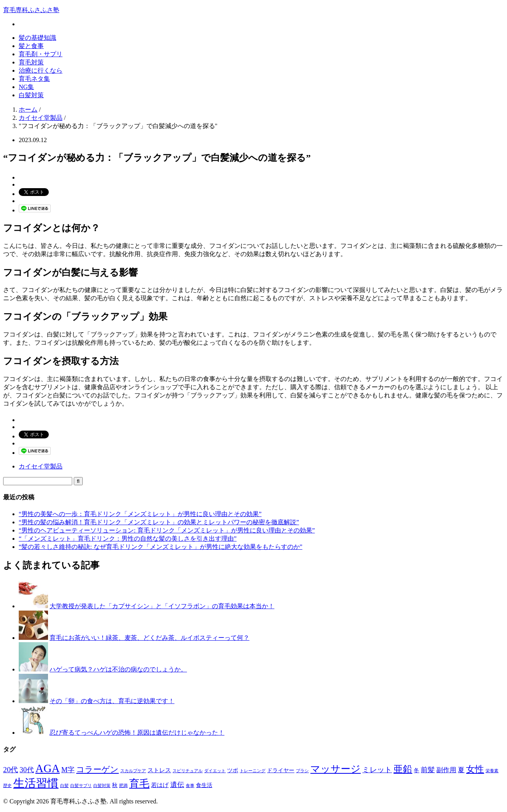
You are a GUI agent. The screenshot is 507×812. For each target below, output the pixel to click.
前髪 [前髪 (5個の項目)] (428, 770)
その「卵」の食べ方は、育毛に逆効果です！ (112, 701)
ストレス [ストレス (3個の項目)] (159, 770)
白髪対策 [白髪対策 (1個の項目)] (102, 786)
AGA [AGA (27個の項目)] (48, 768)
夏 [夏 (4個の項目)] (461, 770)
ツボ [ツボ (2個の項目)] (233, 770)
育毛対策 (31, 62)
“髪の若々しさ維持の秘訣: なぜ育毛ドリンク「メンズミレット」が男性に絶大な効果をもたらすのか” (161, 547)
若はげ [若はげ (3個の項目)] (160, 785)
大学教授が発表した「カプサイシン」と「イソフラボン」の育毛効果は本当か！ (162, 606)
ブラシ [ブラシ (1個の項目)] (302, 771)
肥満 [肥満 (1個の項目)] (123, 786)
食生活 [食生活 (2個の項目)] (204, 785)
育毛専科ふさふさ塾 (31, 10)
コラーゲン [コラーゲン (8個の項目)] (97, 769)
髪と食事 (31, 46)
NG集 (26, 87)
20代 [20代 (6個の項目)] (11, 770)
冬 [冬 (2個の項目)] (416, 770)
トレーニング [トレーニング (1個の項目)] (253, 771)
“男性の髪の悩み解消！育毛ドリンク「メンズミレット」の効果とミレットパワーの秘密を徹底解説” (159, 522)
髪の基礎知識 (37, 38)
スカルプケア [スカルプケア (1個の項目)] (133, 771)
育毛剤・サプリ (41, 54)
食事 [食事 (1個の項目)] (190, 786)
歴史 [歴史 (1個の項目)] (7, 786)
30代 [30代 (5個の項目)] (27, 770)
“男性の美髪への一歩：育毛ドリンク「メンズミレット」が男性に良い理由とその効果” (140, 514)
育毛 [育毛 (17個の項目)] (139, 784)
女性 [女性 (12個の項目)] (475, 769)
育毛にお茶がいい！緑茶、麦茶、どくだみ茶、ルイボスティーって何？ (149, 638)
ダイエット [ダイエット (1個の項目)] (215, 771)
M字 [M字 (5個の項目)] (68, 770)
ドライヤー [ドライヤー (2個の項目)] (281, 770)
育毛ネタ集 (34, 79)
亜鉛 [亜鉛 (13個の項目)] (403, 769)
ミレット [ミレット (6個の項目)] (377, 770)
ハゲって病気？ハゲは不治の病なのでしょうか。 (118, 669)
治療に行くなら (41, 70)
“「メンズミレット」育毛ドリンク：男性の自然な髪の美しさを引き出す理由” (128, 539)
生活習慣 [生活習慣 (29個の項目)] (36, 783)
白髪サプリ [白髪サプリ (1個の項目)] (81, 786)
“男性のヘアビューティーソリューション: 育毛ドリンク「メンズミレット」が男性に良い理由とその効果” (167, 530)
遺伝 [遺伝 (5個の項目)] (177, 785)
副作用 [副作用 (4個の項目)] (446, 770)
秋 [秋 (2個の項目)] (115, 785)
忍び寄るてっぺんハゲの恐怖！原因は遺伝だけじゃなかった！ (137, 733)
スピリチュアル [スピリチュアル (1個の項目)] (188, 771)
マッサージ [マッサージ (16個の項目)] (335, 769)
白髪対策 (31, 95)
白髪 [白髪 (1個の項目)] (64, 786)
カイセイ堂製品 (41, 466)
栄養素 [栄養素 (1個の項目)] (492, 771)
